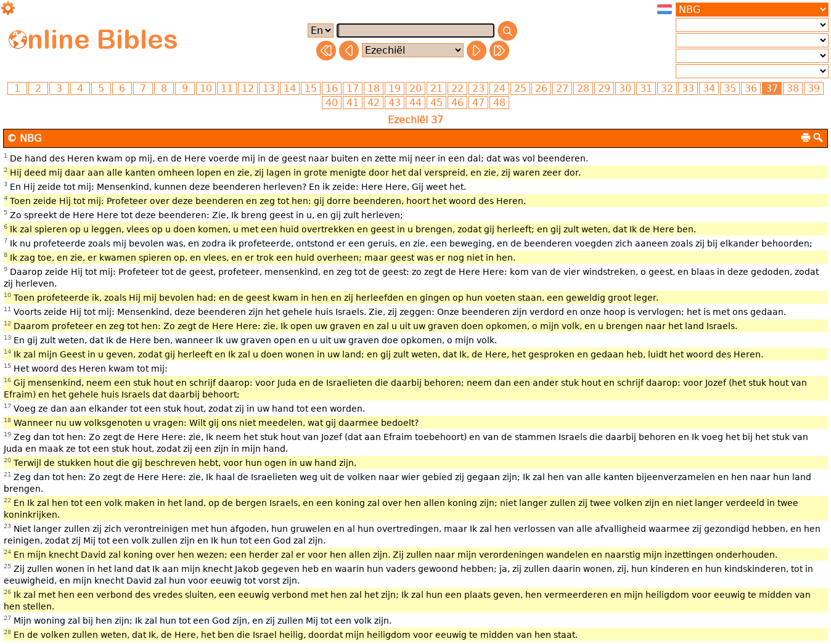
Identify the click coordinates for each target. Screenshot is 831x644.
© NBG (24, 138)
